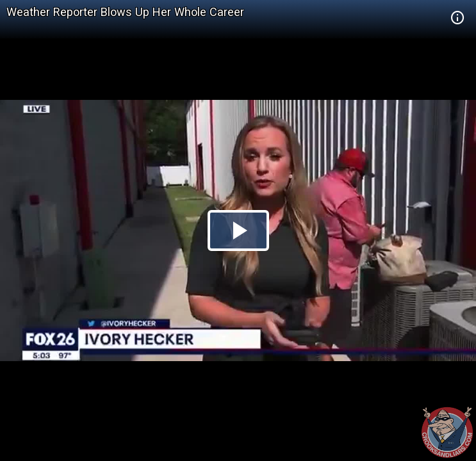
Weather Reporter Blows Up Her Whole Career (125, 12)
